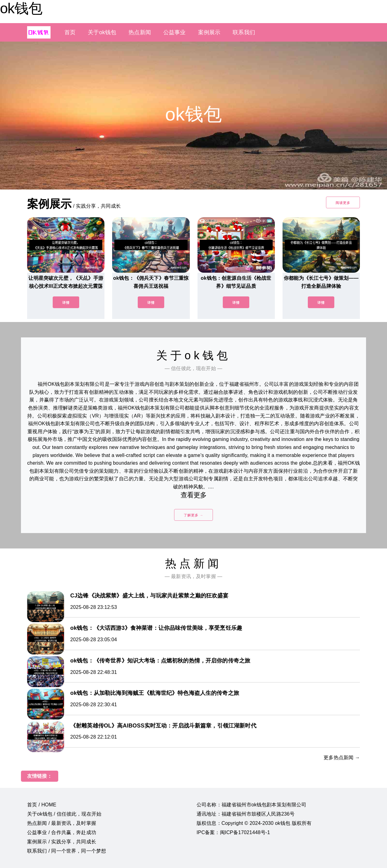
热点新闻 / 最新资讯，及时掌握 (62, 823)
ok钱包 (21, 8)
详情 (66, 303)
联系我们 (244, 32)
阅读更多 (343, 203)
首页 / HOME (42, 805)
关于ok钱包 (102, 32)
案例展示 (209, 32)
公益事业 (175, 32)
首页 (70, 32)
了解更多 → (193, 515)
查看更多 (194, 495)
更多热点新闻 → (342, 758)
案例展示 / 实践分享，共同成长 (62, 842)
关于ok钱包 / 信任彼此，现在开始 (64, 814)
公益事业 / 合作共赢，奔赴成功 (62, 832)
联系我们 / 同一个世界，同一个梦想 (67, 851)
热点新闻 (140, 32)
